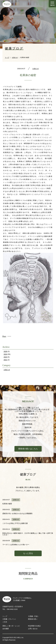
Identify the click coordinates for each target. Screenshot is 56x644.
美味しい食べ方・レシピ (11, 626)
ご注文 (5, 622)
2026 (5, 351)
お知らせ (36, 69)
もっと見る (28, 553)
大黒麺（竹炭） (34, 616)
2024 (5, 354)
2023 (5, 357)
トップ (5, 616)
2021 (5, 360)
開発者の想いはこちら (28, 449)
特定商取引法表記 (34, 626)
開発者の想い (33, 619)
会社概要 (6, 629)
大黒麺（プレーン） (10, 619)
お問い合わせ (33, 629)
